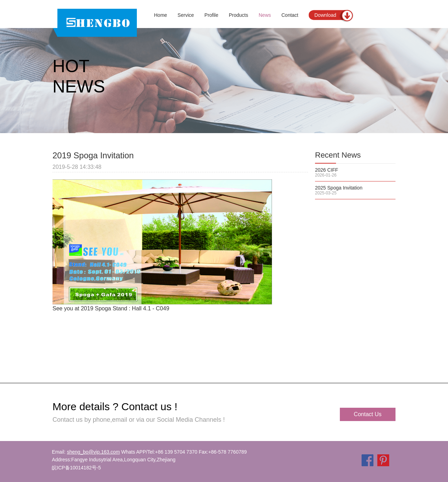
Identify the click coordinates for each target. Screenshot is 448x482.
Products (239, 15)
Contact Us (368, 414)
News (265, 15)
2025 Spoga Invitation (339, 188)
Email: (86, 452)
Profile (211, 15)
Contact (290, 15)
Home (160, 15)
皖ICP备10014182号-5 (76, 468)
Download (325, 15)
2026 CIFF (327, 170)
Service (186, 15)
